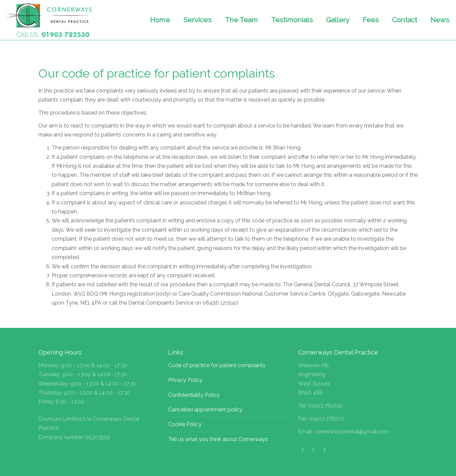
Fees (371, 20)
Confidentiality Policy (194, 395)
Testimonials (292, 20)
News (440, 20)
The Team (241, 20)
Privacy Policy (185, 380)
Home (160, 20)
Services (197, 20)
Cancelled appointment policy (205, 410)
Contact (405, 20)
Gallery (338, 20)
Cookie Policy (185, 424)
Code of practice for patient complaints (217, 365)
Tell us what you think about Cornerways (218, 439)
